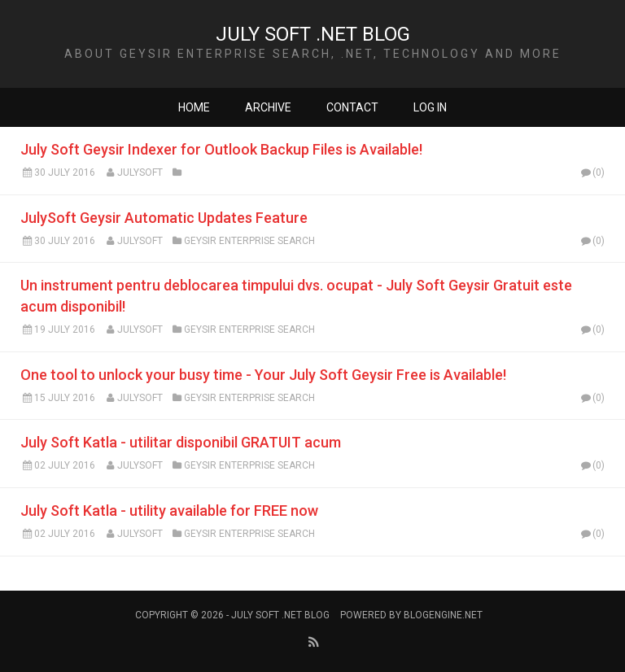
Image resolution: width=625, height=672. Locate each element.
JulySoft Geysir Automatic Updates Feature (164, 218)
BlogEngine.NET (443, 615)
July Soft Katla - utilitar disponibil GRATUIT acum (181, 442)
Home (194, 107)
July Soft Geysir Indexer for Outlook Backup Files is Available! (221, 149)
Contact (352, 107)
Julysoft (140, 172)
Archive (268, 107)
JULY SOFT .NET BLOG (313, 34)
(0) (592, 172)
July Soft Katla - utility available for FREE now (169, 511)
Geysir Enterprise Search (249, 241)
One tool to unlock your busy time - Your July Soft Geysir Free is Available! (263, 375)
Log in (430, 107)
